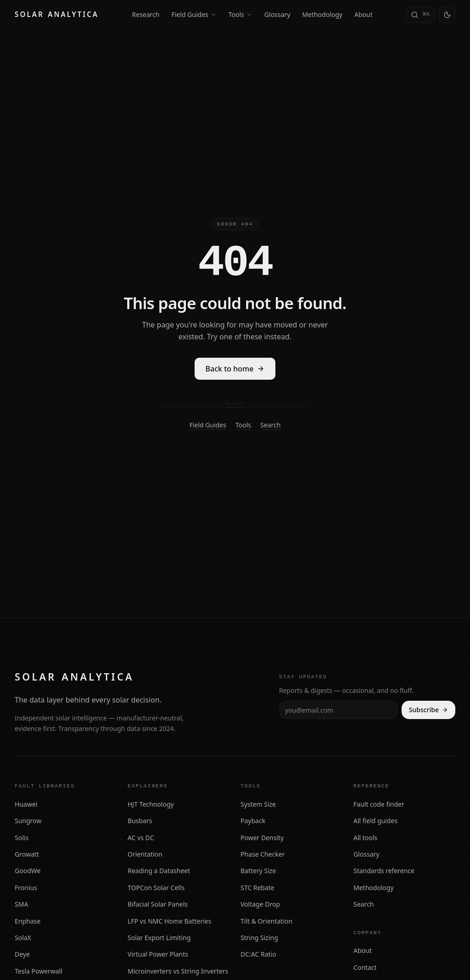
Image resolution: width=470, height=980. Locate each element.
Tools (241, 14)
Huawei (26, 804)
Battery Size (258, 871)
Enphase (28, 921)
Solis (22, 838)
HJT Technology (151, 804)
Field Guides (194, 14)
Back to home (235, 369)
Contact (365, 967)
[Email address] (339, 710)
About (364, 14)
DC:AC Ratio (258, 954)
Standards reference (384, 871)
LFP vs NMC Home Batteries (169, 921)
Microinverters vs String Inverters (178, 971)
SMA (21, 904)
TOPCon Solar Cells (156, 888)
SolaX (23, 938)
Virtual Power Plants (158, 954)
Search (270, 425)
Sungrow (28, 821)
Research (146, 14)
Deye (22, 954)
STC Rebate (257, 888)
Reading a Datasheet (159, 871)
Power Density (262, 838)
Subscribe (428, 710)
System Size (258, 804)
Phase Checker (263, 854)
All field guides (375, 821)
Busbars (140, 821)
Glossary (277, 14)
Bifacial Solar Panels (158, 904)
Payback (253, 821)
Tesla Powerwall (39, 971)
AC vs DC (141, 838)
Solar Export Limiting (159, 938)
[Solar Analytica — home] (57, 15)
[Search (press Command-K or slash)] (420, 15)
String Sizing (259, 938)
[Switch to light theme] (447, 15)
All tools (365, 838)
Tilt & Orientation (266, 921)
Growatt (27, 854)
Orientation (145, 854)
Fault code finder (379, 804)
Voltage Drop (260, 904)
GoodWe (28, 871)
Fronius (26, 888)
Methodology (322, 14)
